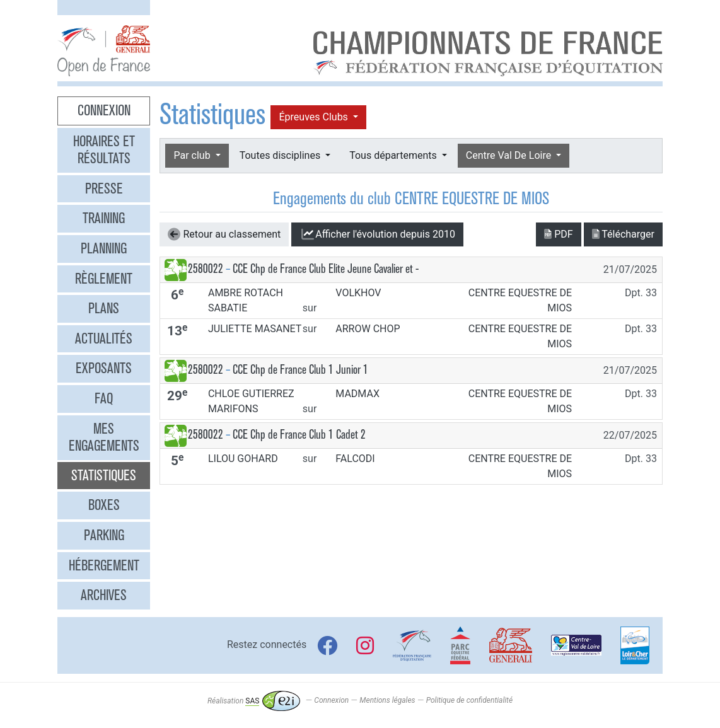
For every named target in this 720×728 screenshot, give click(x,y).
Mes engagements (104, 437)
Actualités (104, 338)
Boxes (104, 505)
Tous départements (394, 155)
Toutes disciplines (281, 155)
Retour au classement (224, 234)
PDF (558, 234)
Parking (104, 535)
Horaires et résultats (104, 150)
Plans (104, 308)
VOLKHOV (358, 293)
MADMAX (357, 394)
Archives (104, 595)
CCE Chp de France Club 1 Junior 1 (300, 370)
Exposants (104, 368)
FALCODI (355, 459)
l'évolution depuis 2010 (377, 234)
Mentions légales (387, 701)
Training (104, 218)
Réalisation (254, 701)
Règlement (104, 279)
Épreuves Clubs (314, 117)
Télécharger (623, 234)
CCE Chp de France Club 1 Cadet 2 (299, 435)
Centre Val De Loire (510, 155)
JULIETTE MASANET (255, 329)
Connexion (104, 110)
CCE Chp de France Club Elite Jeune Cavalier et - (326, 269)
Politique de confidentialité (469, 701)
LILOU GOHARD (243, 459)
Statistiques (104, 475)
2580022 (206, 269)
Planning (104, 248)
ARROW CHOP (368, 329)
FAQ (104, 398)
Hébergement (104, 565)
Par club (193, 155)
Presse (104, 188)
